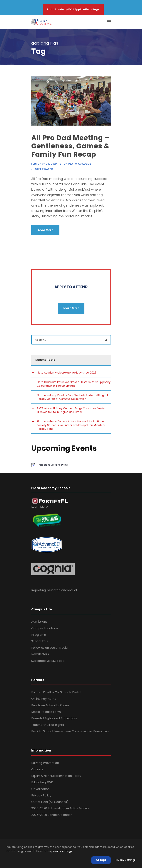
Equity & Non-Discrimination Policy (56, 776)
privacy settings (62, 851)
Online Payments (44, 699)
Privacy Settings (125, 860)
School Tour (40, 641)
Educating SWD (42, 782)
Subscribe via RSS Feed (48, 661)
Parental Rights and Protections (54, 718)
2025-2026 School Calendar (52, 815)
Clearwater (44, 169)
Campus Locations (45, 628)
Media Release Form (46, 712)
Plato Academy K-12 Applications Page (73, 9)
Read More (45, 230)
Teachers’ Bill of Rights (48, 725)
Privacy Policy (41, 795)
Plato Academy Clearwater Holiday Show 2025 (66, 373)
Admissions (39, 622)
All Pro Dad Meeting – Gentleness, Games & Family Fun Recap (71, 146)
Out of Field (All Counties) (50, 802)
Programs (39, 635)
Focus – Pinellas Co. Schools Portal (56, 692)
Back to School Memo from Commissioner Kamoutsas (70, 731)
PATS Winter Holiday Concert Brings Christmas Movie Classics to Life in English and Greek (71, 410)
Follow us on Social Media (49, 648)
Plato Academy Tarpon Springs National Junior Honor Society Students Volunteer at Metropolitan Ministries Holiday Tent (71, 425)
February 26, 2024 (45, 164)
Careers (37, 769)
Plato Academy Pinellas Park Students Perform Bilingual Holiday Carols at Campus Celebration (72, 397)
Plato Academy (80, 164)
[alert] (71, 465)
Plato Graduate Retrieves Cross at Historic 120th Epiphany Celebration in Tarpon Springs (74, 384)
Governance (40, 789)
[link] (50, 501)
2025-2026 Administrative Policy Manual (60, 808)
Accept (101, 860)
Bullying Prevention (45, 763)
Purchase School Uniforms (50, 705)
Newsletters (40, 654)
